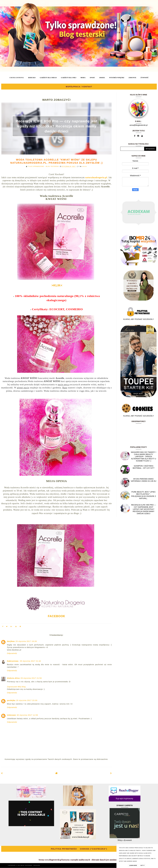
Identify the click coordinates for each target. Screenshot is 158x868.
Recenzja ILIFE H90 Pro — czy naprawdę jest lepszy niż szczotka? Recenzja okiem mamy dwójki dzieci (57, 126)
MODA (83, 78)
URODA (102, 78)
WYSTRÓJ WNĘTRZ (117, 78)
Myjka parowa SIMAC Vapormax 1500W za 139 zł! (143, 480)
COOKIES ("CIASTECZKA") (94, 849)
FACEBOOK (56, 616)
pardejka (11, 700)
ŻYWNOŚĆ (145, 78)
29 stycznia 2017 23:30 (27, 700)
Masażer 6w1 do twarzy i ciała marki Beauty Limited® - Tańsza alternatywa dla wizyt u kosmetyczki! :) (143, 456)
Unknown (12, 715)
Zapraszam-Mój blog (16, 687)
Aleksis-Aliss (13, 678)
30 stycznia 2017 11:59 (27, 715)
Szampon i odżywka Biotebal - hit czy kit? (144, 467)
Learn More (133, 865)
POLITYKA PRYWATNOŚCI (64, 849)
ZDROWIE (132, 78)
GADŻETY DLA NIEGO (48, 78)
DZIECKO (32, 78)
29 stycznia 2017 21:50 (31, 678)
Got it (143, 865)
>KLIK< (56, 285)
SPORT (92, 78)
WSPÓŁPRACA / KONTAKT (79, 87)
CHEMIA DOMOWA (17, 78)
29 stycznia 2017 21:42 (30, 661)
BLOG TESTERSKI (27, 865)
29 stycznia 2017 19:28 (26, 641)
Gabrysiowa (13, 661)
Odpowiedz (12, 653)
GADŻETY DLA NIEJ (69, 78)
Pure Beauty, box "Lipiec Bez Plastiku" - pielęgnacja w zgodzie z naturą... (143, 495)
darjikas (11, 641)
